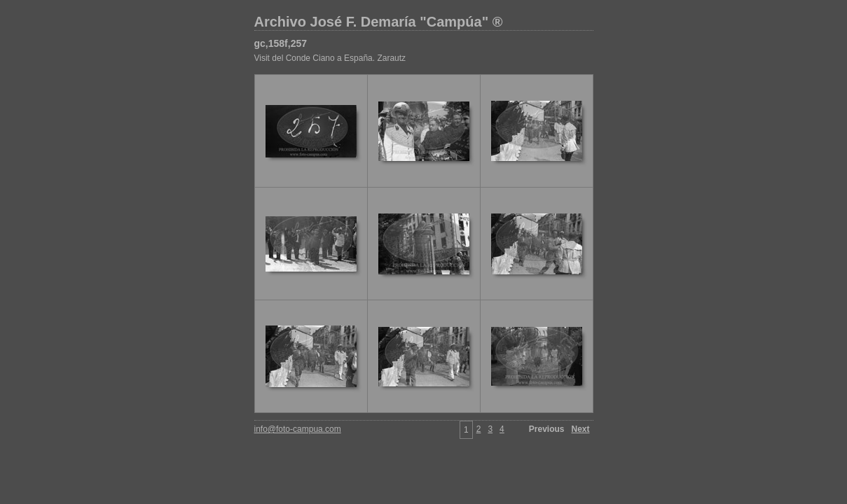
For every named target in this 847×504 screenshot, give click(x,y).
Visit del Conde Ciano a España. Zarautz (330, 58)
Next (580, 429)
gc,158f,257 (281, 43)
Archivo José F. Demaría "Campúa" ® (379, 22)
